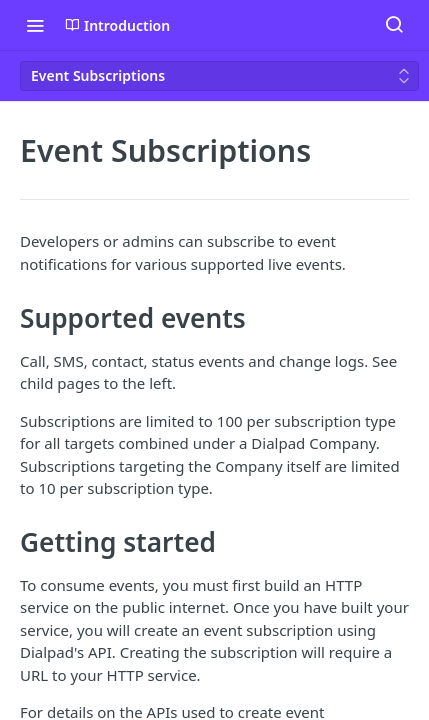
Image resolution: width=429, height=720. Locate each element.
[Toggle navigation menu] (35, 25)
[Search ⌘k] (394, 25)
